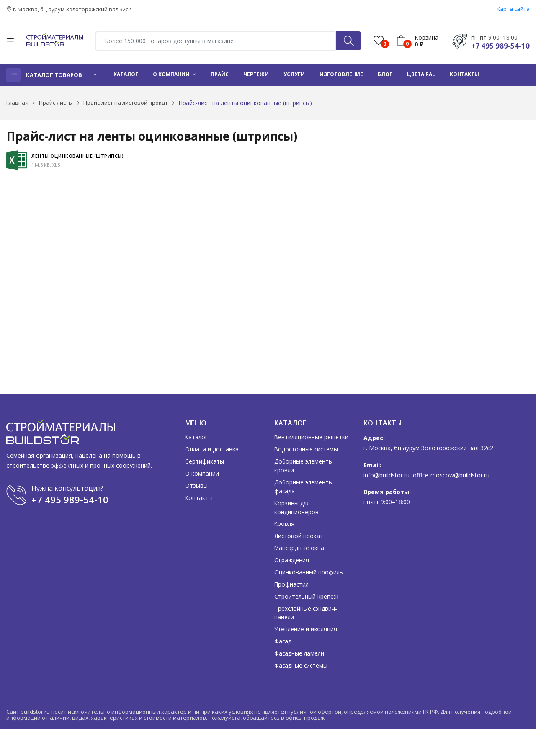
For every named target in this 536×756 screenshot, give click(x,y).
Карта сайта (513, 9)
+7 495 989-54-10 (500, 46)
